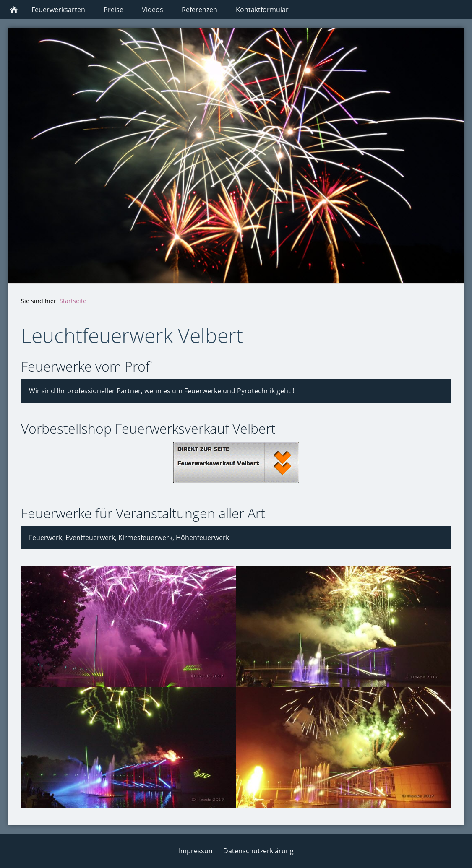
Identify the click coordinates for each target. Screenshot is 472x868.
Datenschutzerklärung (258, 851)
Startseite (73, 301)
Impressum (197, 851)
